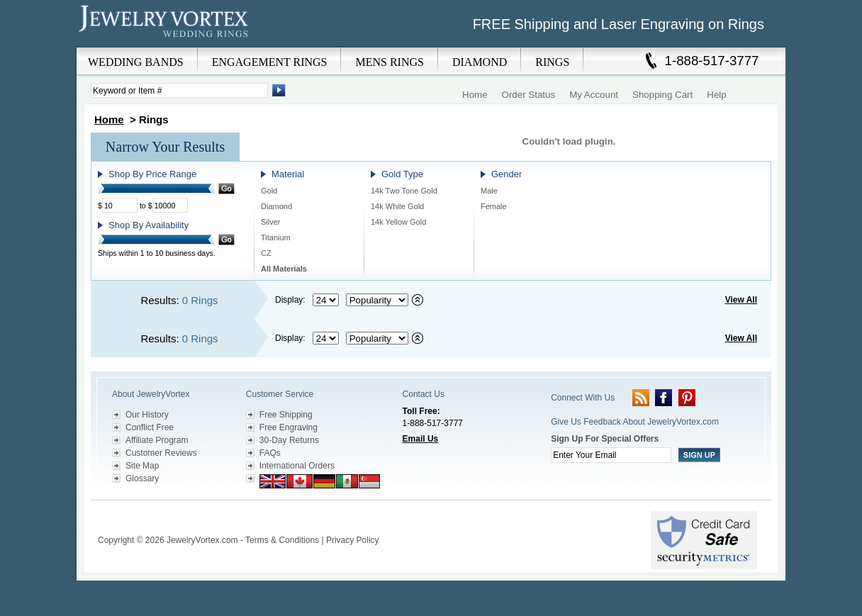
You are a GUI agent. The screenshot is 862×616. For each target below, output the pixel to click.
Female (494, 206)
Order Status (529, 95)
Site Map (142, 466)
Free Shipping (286, 415)
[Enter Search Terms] (179, 90)
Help (716, 95)
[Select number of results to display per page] (326, 300)
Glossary (142, 478)
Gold (269, 191)
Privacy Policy (353, 540)
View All (741, 300)
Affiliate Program (157, 440)
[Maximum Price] (170, 205)
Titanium (276, 237)
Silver (271, 222)
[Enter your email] (611, 455)
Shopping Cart (662, 95)
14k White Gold (397, 206)
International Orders (297, 466)
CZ (266, 253)
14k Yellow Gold (398, 222)
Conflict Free (150, 427)
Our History (147, 415)
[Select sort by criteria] (377, 300)
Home (475, 95)
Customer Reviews (161, 453)
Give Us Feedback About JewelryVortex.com (635, 422)
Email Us (421, 439)
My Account (594, 95)
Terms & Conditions (282, 540)
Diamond (276, 206)
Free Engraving (289, 427)
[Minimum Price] (120, 205)
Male (489, 191)
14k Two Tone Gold (404, 191)
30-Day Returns (289, 440)
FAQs (270, 453)
